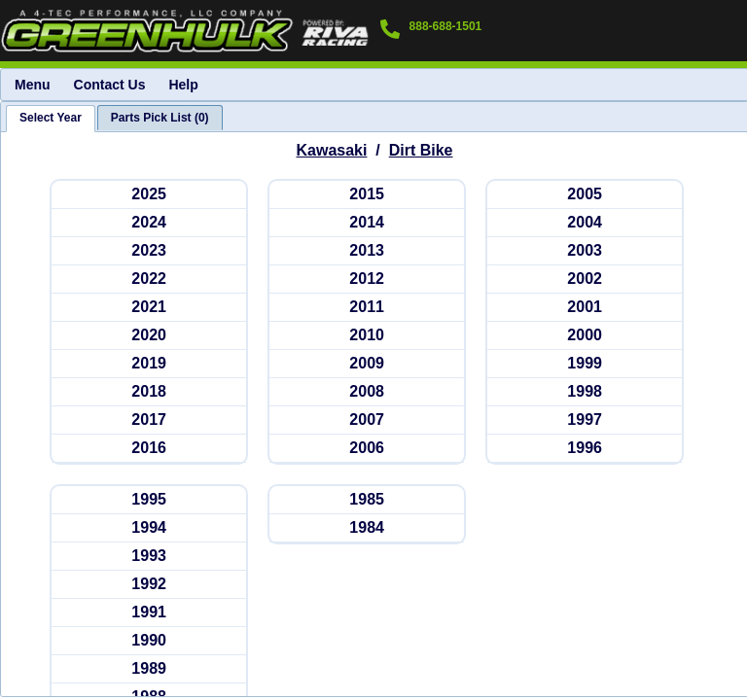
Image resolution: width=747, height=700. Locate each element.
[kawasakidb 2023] (149, 251)
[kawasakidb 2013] (367, 251)
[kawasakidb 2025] (149, 195)
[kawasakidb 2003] (585, 251)
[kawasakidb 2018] (149, 392)
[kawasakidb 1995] (149, 500)
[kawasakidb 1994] (149, 528)
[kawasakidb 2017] (149, 420)
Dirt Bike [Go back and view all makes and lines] (421, 150)
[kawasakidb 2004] (585, 223)
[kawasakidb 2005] (585, 195)
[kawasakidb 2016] (149, 449)
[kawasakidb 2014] (367, 223)
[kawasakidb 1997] (585, 420)
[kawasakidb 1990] (149, 641)
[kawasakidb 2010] (367, 336)
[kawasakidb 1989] (149, 669)
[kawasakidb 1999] (585, 364)
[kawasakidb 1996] (585, 449)
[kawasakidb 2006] (367, 449)
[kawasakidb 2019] (149, 364)
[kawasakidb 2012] (367, 280)
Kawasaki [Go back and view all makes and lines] (332, 150)
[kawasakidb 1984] (367, 528)
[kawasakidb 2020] (149, 336)
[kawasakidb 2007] (367, 420)
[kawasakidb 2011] (367, 308)
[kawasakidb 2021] (149, 308)
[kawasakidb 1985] (367, 500)
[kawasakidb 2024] (149, 223)
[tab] (51, 119)
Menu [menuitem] (33, 85)
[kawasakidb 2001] (585, 308)
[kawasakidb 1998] (585, 392)
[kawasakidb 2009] (367, 364)
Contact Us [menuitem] (110, 85)
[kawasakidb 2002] (585, 280)
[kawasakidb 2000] (585, 336)
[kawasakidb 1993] (149, 557)
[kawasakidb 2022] (149, 280)
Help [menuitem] (183, 85)
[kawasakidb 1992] (149, 585)
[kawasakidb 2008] (367, 392)
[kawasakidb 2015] (367, 195)
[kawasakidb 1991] (149, 613)
